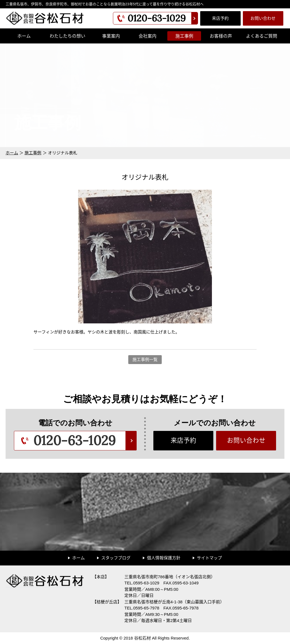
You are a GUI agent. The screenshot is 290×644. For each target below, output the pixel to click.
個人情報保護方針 (164, 558)
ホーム (24, 36)
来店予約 (220, 18)
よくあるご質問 (262, 36)
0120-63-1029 (157, 18)
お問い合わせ (263, 18)
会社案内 (148, 36)
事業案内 (111, 36)
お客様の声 (221, 36)
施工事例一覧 (145, 359)
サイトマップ (209, 558)
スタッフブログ (116, 558)
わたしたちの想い (67, 36)
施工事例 (184, 36)
